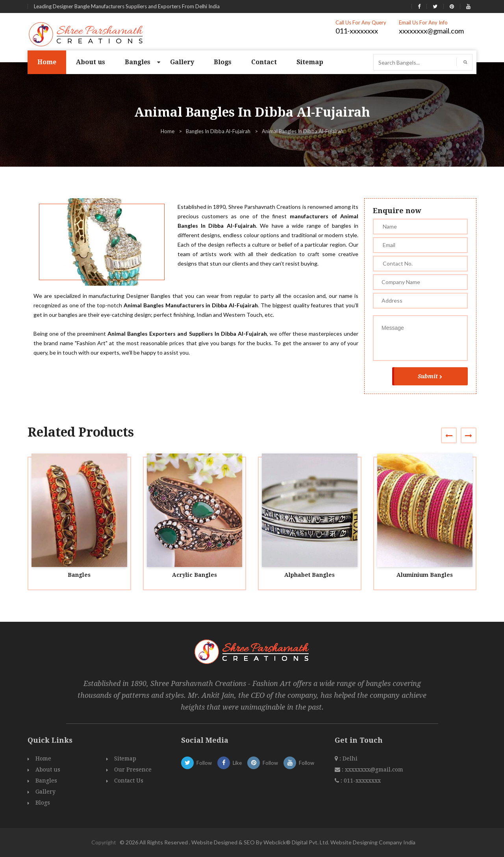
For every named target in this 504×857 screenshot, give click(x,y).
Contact (264, 62)
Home (47, 62)
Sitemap (310, 62)
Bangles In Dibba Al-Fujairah (218, 131)
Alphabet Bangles (309, 575)
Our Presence (133, 770)
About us (91, 62)
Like (230, 763)
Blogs (223, 62)
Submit (430, 376)
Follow (196, 763)
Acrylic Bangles (195, 575)
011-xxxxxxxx (357, 31)
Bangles (138, 62)
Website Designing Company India (373, 842)
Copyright (104, 842)
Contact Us (129, 781)
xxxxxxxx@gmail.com (431, 31)
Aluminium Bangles (425, 575)
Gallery (182, 62)
